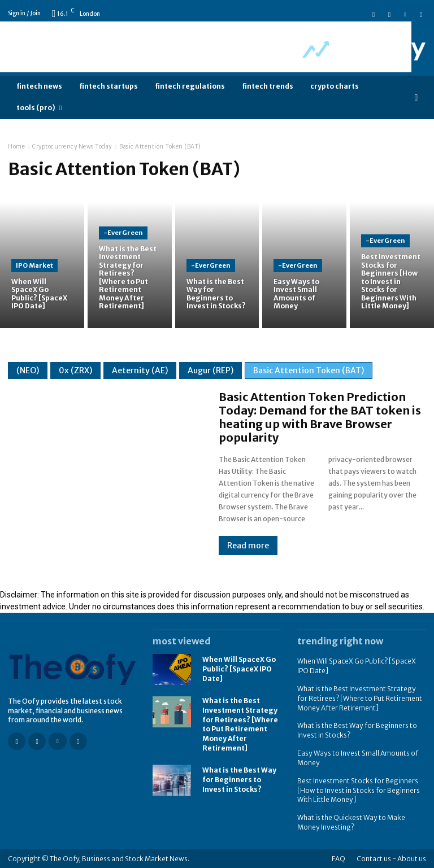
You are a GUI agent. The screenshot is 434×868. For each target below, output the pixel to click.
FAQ (338, 858)
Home (16, 147)
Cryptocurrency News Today (72, 147)
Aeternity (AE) (140, 370)
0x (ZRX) (75, 370)
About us (412, 858)
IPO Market (34, 265)
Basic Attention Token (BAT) (309, 370)
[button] (416, 97)
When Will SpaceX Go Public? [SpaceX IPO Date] (239, 669)
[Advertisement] (206, 47)
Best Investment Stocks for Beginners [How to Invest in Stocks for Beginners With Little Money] (359, 790)
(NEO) (28, 370)
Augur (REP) (211, 370)
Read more (248, 546)
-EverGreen (123, 233)
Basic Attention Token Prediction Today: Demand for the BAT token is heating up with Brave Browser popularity (320, 417)
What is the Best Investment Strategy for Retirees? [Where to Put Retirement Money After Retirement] (240, 724)
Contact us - (376, 858)
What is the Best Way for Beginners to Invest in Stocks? (239, 780)
